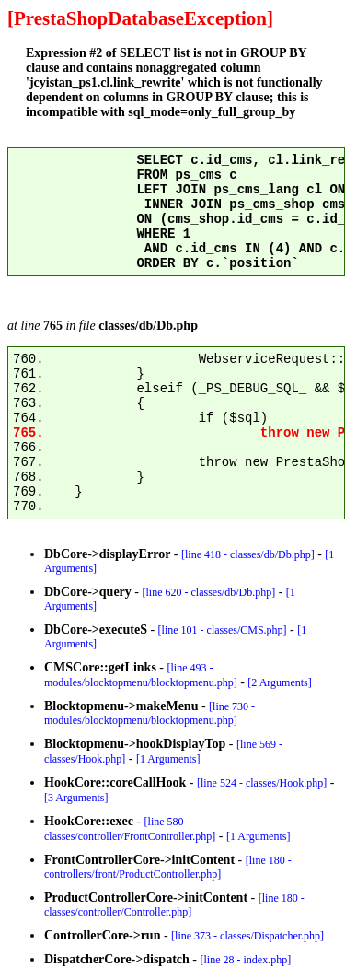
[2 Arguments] (279, 682)
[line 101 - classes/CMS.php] (223, 630)
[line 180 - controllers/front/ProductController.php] (168, 867)
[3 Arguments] (76, 798)
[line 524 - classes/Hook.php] (262, 783)
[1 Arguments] (168, 759)
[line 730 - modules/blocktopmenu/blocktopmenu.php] (149, 713)
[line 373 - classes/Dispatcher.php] (247, 936)
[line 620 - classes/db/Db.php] (209, 592)
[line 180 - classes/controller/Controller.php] (174, 905)
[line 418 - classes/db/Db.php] (248, 554)
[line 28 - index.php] (246, 960)
